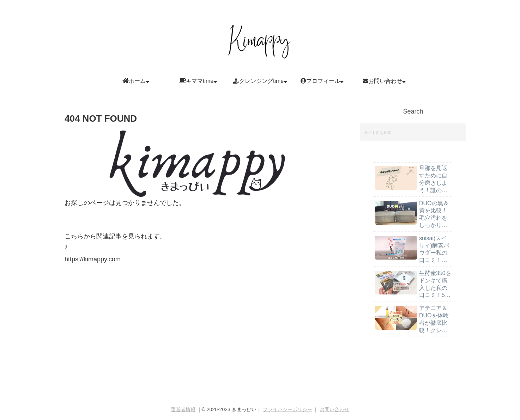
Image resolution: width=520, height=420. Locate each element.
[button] (459, 132)
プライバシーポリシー (288, 409)
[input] (413, 132)
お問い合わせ (334, 409)
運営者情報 (183, 409)
